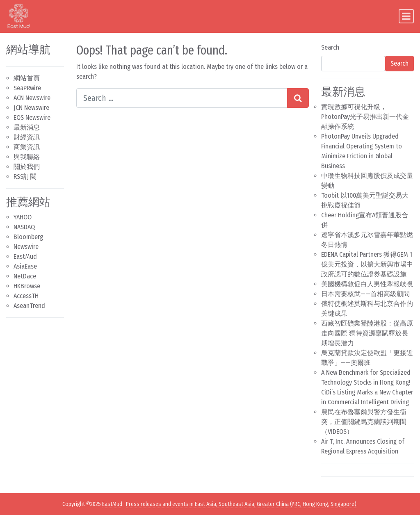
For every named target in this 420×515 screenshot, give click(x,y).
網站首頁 (27, 78)
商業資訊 (27, 147)
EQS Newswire (32, 117)
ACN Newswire (32, 98)
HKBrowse (27, 286)
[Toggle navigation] (406, 16)
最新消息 (27, 127)
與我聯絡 (27, 157)
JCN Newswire (31, 108)
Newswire (26, 247)
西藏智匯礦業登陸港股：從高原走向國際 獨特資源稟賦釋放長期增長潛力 (367, 333)
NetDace (25, 276)
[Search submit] (298, 98)
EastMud (25, 256)
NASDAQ (24, 227)
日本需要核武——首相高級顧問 (365, 294)
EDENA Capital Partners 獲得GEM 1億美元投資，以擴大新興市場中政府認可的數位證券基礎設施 (367, 264)
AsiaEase (25, 266)
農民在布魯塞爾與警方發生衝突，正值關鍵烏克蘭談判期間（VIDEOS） (364, 422)
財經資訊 (27, 137)
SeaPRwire (27, 88)
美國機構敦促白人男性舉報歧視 (367, 284)
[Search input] (182, 98)
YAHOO (23, 217)
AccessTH (26, 296)
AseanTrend (29, 306)
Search (330, 47)
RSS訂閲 (25, 177)
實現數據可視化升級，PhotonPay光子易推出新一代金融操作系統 (365, 117)
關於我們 (27, 167)
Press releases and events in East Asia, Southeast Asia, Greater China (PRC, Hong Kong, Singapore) (241, 504)
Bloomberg (28, 237)
